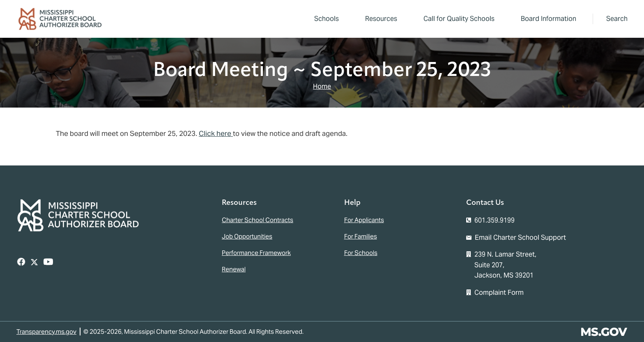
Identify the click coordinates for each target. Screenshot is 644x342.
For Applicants (364, 220)
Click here (216, 133)
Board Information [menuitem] (546, 20)
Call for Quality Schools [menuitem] (459, 19)
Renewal (234, 269)
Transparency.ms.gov (46, 332)
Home (322, 86)
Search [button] (617, 19)
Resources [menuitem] (379, 20)
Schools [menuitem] (327, 19)
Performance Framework (256, 253)
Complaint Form (499, 293)
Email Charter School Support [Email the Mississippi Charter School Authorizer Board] (520, 238)
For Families (361, 236)
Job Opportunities (247, 236)
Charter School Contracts (258, 220)
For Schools (361, 253)
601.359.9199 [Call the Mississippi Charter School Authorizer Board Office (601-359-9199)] (494, 220)
